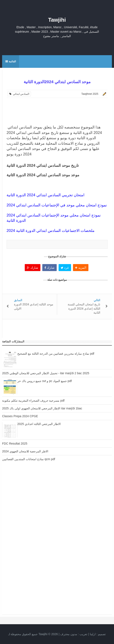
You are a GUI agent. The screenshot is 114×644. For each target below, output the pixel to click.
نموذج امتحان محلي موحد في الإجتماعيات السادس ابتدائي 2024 (57, 205)
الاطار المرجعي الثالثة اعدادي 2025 (39, 424)
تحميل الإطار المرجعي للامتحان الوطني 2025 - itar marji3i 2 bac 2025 (46, 373)
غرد (65, 268)
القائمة (11, 61)
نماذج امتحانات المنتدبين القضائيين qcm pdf (29, 459)
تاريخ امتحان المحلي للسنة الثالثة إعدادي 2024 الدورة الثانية (84, 308)
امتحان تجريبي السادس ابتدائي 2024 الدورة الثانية (45, 195)
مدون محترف (69, 634)
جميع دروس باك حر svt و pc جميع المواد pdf (45, 381)
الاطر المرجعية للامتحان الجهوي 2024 (25, 451)
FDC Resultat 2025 (15, 444)
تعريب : (74, 634)
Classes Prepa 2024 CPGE (20, 416)
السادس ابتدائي (19, 94)
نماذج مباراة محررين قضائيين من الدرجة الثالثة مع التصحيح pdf (56, 354)
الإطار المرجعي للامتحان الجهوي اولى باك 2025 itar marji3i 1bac (42, 408)
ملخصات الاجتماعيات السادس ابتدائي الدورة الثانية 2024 (51, 231)
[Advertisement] (57, 505)
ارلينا (93, 634)
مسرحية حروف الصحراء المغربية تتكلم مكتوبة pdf (33, 401)
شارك (32, 268)
